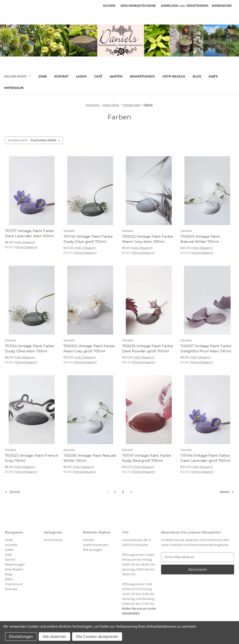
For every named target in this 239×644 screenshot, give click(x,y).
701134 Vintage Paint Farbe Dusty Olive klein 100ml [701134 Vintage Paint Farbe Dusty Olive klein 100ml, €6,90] (30, 349)
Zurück (13, 492)
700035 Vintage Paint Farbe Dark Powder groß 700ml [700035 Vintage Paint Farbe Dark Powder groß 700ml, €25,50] (148, 349)
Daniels (89, 540)
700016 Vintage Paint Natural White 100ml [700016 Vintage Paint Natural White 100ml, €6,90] (90, 458)
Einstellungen (21, 637)
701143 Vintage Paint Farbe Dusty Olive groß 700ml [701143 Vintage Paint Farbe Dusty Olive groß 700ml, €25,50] (88, 239)
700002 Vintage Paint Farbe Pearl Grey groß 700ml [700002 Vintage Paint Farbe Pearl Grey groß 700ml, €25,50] (89, 349)
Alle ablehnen (54, 637)
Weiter (227, 492)
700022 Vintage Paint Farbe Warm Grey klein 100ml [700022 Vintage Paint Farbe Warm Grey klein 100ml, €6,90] (148, 239)
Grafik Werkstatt (96, 545)
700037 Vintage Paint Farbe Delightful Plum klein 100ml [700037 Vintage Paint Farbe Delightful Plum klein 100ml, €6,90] (206, 349)
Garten (116, 76)
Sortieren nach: (18, 140)
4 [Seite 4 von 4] (131, 492)
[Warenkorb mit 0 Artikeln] (222, 6)
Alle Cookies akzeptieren (97, 637)
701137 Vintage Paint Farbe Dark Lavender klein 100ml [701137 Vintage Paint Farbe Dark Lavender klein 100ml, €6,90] (30, 234)
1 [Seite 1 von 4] (109, 492)
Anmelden (169, 6)
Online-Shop (17, 76)
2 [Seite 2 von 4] (115, 492)
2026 (42, 76)
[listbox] (46, 140)
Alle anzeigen (93, 550)
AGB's (213, 76)
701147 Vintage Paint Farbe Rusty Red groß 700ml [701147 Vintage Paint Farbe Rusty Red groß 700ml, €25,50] (147, 458)
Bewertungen (142, 76)
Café (98, 76)
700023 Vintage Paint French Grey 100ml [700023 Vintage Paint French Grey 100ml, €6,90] (32, 458)
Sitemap (11, 589)
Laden (81, 76)
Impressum (14, 88)
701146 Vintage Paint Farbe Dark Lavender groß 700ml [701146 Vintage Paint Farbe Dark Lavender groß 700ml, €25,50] (205, 458)
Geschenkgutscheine (138, 6)
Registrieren (197, 6)
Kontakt (61, 76)
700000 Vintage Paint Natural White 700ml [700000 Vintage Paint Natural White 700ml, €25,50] (200, 239)
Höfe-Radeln (174, 76)
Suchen (109, 6)
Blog (197, 76)
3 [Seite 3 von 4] (123, 492)
